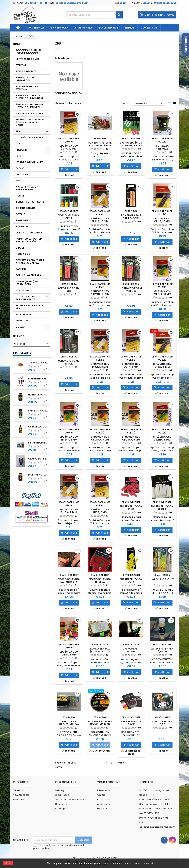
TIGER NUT (22, 220)
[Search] (95, 15)
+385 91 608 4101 (33, 3)
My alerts (102, 809)
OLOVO (20, 168)
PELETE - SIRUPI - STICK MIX (30, 307)
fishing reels (84, 28)
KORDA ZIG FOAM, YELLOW (131, 290)
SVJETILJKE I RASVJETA (29, 113)
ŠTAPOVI (21, 65)
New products (21, 795)
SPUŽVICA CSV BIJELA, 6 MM (69, 511)
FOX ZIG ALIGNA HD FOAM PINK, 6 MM (100, 144)
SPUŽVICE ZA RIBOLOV (31, 137)
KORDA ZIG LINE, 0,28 (162, 723)
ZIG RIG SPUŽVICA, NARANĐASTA (69, 581)
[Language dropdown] (122, 3)
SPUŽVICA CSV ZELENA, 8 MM (162, 438)
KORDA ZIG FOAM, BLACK (69, 362)
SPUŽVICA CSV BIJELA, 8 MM (100, 365)
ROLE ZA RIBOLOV (26, 71)
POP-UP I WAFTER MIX (28, 275)
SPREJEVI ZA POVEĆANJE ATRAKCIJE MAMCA (30, 262)
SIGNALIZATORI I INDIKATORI (25, 79)
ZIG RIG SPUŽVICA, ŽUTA (131, 581)
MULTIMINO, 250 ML (38, 475)
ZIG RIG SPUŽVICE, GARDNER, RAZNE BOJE (131, 145)
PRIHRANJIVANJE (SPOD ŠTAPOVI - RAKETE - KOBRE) (30, 122)
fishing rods (60, 28)
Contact (146, 782)
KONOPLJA (22, 226)
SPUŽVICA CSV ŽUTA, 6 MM (131, 365)
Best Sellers (22, 353)
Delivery (60, 790)
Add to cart (69, 169)
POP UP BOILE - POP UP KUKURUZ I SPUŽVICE (29, 240)
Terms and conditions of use (71, 799)
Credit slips (104, 799)
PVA (18, 181)
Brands (19, 336)
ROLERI (20, 196)
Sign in (147, 3)
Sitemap (60, 809)
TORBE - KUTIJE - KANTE (30, 202)
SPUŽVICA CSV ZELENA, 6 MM (69, 438)
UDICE (19, 144)
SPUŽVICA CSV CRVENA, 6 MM (131, 438)
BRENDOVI (22, 321)
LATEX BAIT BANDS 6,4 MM (162, 650)
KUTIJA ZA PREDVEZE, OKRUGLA (162, 149)
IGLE (18, 156)
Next (121, 763)
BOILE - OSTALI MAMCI (29, 233)
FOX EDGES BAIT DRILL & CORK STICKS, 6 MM (131, 218)
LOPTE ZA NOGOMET (28, 59)
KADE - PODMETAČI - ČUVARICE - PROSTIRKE (30, 97)
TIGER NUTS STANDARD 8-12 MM (38, 363)
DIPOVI (20, 248)
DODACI (21, 327)
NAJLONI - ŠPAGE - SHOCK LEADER (27, 188)
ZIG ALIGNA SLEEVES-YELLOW (69, 723)
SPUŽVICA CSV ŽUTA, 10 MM (69, 147)
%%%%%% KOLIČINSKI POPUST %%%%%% (29, 51)
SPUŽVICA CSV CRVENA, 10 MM (100, 293)
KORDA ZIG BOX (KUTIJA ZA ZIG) (100, 650)
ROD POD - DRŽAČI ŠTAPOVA (27, 88)
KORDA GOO (23, 254)
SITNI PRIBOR (24, 314)
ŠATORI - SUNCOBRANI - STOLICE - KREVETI (29, 106)
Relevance (149, 103)
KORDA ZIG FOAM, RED (69, 290)
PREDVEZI (21, 150)
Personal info (105, 790)
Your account (109, 782)
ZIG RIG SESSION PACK (131, 723)
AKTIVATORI (23, 290)
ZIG (18, 131)
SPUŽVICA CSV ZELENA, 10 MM (162, 293)
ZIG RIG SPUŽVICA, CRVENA (100, 581)
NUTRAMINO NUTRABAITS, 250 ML (38, 395)
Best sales (19, 799)
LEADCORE (22, 174)
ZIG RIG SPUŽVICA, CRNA (69, 217)
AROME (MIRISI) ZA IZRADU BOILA (27, 283)
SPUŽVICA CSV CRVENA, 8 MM (100, 438)
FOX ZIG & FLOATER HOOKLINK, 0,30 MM (100, 724)
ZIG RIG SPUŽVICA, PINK (131, 508)
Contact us (149, 28)
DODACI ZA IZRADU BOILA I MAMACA (27, 298)
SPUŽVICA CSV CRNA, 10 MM (162, 220)
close (8, 863)
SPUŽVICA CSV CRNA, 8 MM (162, 365)
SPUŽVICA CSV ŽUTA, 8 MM (100, 511)
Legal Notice (62, 795)
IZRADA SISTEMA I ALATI (30, 162)
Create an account (165, 3)
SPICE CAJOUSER (38, 411)
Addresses (103, 804)
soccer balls (35, 28)
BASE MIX (21, 269)
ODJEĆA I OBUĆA (26, 208)
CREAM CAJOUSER (38, 427)
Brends (129, 28)
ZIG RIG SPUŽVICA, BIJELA (162, 508)
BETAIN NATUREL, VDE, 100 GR (38, 443)
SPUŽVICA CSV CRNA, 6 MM (69, 653)
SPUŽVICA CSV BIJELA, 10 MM (100, 220)
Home (17, 44)
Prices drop (20, 790)
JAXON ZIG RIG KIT (162, 579)
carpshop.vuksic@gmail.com (72, 3)
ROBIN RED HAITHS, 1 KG (38, 379)
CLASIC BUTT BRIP (38, 459)
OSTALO (21, 214)
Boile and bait (109, 28)
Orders (101, 795)
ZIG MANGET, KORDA (131, 650)
